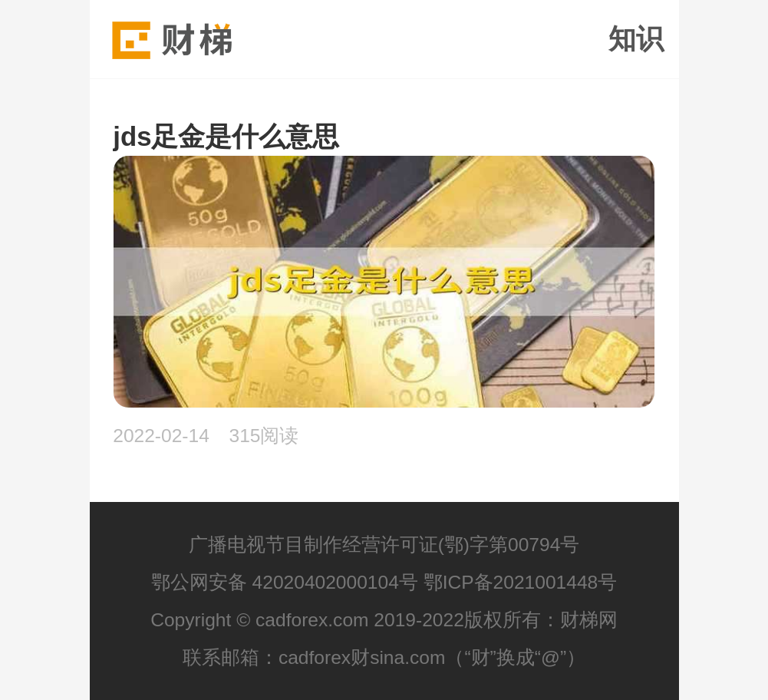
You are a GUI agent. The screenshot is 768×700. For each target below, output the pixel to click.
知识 (636, 39)
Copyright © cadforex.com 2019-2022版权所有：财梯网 (384, 620)
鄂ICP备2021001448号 (521, 582)
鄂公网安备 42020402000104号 (285, 582)
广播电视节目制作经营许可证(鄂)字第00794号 (384, 545)
